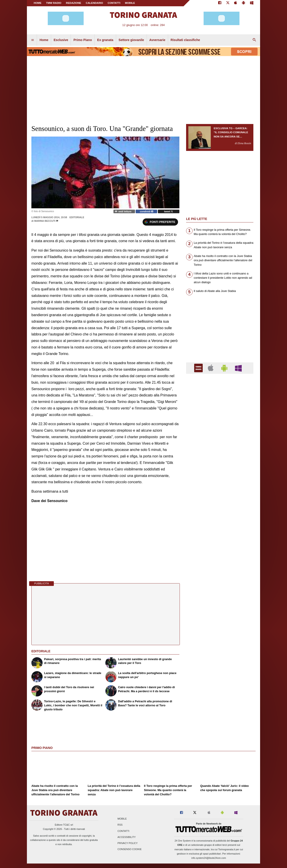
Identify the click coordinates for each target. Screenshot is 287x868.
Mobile (122, 819)
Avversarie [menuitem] (157, 40)
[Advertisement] (220, 551)
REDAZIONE (74, 3)
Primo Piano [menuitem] (83, 40)
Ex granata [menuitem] (105, 40)
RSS (120, 825)
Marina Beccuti (45, 221)
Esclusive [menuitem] (61, 40)
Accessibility (127, 837)
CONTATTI (114, 3)
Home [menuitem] (44, 40)
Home (38, 3)
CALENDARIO (95, 3)
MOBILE (130, 3)
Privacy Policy (128, 843)
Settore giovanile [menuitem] (131, 40)
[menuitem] (33, 40)
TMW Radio (54, 3)
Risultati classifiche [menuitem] (185, 40)
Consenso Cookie (130, 849)
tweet (169, 211)
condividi (147, 211)
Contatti (123, 831)
